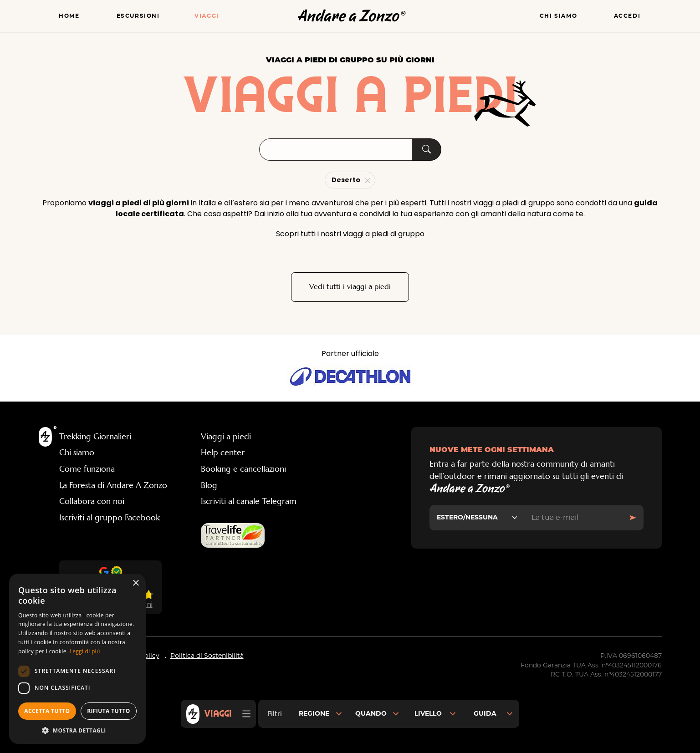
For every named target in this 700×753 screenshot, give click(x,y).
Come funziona (87, 469)
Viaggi (207, 16)
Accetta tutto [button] (47, 711)
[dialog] (77, 659)
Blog (209, 486)
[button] (77, 730)
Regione (314, 714)
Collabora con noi (92, 502)
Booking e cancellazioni (243, 469)
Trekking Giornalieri (95, 437)
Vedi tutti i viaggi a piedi (350, 287)
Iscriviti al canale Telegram (249, 502)
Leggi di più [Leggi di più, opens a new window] (85, 651)
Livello (428, 714)
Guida (485, 714)
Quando (371, 714)
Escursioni (138, 16)
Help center (223, 453)
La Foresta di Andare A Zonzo (113, 486)
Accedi (627, 16)
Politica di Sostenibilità (207, 657)
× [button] (135, 583)
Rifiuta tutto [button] (109, 711)
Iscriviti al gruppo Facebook (110, 518)
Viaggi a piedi (226, 437)
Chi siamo (558, 16)
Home (69, 16)
